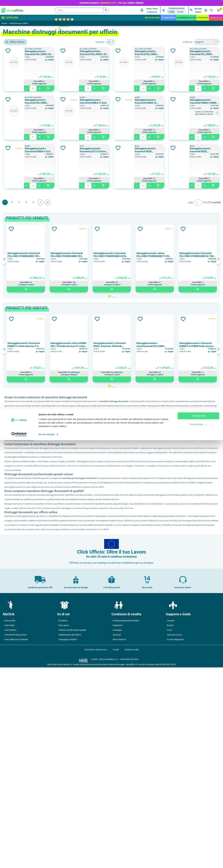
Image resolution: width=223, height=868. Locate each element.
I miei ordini (9, 826)
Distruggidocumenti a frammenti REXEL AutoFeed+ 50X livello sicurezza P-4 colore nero (132, 393)
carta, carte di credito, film (24, 221)
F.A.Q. (170, 831)
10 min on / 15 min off (24, 334)
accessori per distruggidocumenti (24, 121)
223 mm (17, 501)
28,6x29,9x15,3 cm (22, 466)
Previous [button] (47, 308)
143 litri (16, 411)
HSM (15, 166)
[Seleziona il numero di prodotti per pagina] (132, 42)
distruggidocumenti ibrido (24, 135)
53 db (15, 633)
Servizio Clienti (198, 10)
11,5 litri (17, 250)
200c (15, 549)
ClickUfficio (55, 484)
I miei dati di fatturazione (15, 835)
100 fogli (17, 292)
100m (15, 536)
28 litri (16, 424)
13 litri (16, 263)
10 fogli (16, 285)
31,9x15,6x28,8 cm (22, 472)
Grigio (16, 382)
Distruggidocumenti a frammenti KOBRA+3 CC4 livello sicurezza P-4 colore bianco (199, 150)
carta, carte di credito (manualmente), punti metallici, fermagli (24, 215)
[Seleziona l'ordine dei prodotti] (207, 42)
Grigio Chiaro (19, 389)
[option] (64, 307)
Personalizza (199, 852)
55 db (16, 640)
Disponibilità (83, 81)
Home (4, 23)
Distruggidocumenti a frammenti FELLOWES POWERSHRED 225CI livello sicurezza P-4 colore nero (133, 303)
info (157, 162)
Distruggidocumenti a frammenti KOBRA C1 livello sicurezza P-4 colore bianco (200, 101)
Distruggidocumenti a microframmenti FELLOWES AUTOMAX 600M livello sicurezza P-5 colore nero (167, 393)
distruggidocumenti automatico (24, 128)
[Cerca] (82, 10)
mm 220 (17, 514)
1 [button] (131, 344)
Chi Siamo (63, 821)
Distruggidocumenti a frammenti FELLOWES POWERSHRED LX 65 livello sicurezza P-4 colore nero (82, 101)
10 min (16, 327)
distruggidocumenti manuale (24, 141)
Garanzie (117, 835)
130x (15, 543)
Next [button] (219, 308)
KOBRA (17, 173)
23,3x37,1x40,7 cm (22, 452)
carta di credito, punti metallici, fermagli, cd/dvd (24, 208)
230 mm (17, 507)
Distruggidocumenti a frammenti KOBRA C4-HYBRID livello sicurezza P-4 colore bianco (84, 150)
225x (15, 556)
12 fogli (16, 298)
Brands (170, 826)
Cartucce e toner (174, 835)
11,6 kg (16, 591)
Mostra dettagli (46, 862)
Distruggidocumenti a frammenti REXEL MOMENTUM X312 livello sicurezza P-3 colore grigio (199, 199)
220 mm (17, 494)
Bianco (17, 369)
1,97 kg (16, 578)
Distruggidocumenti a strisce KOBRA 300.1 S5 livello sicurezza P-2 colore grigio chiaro (99, 393)
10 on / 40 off (19, 340)
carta (15, 201)
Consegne (117, 831)
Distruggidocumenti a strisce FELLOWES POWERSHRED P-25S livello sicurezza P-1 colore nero (167, 303)
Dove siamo (64, 826)
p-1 (14, 662)
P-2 (14, 675)
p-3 (14, 681)
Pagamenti (118, 826)
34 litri (16, 430)
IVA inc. (180, 12)
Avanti (83, 251)
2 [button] (135, 344)
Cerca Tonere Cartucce (152, 10)
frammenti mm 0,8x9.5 (24, 703)
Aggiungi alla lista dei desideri (51, 51)
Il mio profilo (10, 821)
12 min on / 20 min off (24, 347)
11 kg (15, 585)
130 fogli (17, 305)
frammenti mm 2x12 (23, 710)
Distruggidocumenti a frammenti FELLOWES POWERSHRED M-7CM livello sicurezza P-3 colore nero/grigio (142, 101)
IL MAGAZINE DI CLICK (186, 18)
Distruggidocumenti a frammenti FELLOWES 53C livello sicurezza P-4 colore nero (82, 53)
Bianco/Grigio (19, 375)
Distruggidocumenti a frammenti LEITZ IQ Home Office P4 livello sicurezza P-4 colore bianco (83, 199)
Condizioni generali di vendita (126, 821)
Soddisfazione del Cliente (70, 835)
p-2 (14, 668)
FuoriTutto (216, 18)
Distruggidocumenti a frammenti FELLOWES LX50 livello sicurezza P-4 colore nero (141, 53)
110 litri (16, 257)
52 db (15, 626)
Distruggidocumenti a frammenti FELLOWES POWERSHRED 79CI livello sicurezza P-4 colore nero (63, 303)
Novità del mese (152, 18)
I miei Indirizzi (10, 831)
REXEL (130, 195)
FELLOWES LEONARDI (24, 160)
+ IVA (172, 12)
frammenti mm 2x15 (23, 723)
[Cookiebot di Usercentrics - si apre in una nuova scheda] (19, 862)
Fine (90, 251)
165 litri (16, 417)
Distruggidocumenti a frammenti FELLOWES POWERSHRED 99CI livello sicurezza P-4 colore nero (98, 303)
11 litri (16, 243)
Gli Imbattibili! (168, 18)
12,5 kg (16, 598)
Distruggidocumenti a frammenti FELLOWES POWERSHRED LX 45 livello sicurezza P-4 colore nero (199, 53)
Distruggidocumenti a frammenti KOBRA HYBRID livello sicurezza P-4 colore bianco (141, 150)
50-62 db (17, 620)
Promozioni (203, 18)
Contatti (171, 821)
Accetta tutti (199, 844)
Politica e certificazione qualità (72, 831)
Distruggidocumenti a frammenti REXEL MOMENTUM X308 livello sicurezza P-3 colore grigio (140, 199)
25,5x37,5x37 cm (21, 459)
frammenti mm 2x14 (23, 717)
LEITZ (16, 180)
